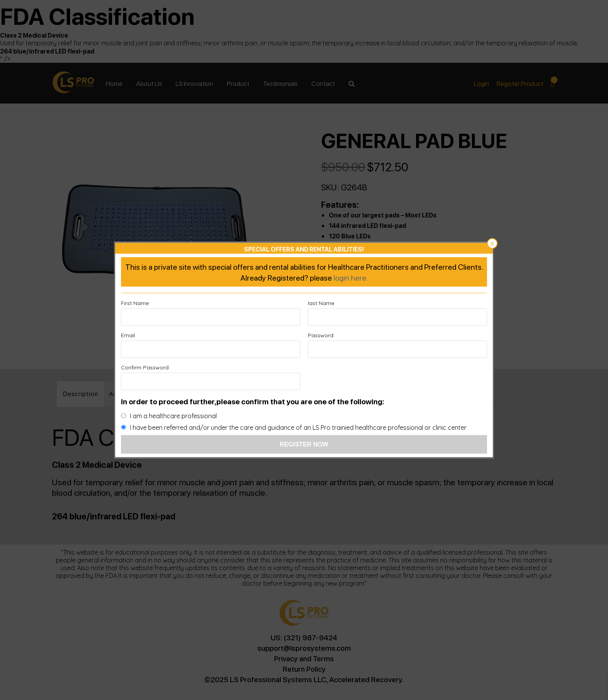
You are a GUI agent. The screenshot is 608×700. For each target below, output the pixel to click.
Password (321, 335)
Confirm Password (145, 367)
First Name (135, 303)
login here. (351, 278)
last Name (321, 303)
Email (128, 335)
